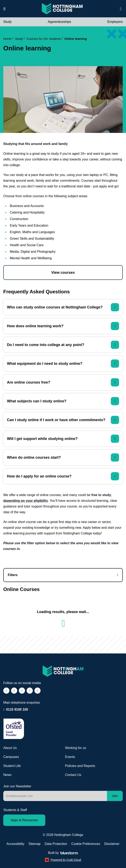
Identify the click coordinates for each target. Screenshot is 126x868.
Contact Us (73, 775)
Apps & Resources (24, 820)
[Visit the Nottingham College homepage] (62, 9)
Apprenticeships (59, 22)
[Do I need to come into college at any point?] (63, 345)
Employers (115, 22)
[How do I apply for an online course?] (63, 476)
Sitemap (35, 844)
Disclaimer (112, 844)
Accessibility (15, 844)
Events (70, 757)
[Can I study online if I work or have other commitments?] (63, 420)
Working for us (76, 748)
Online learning (76, 39)
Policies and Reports (80, 766)
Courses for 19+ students (45, 39)
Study (7, 22)
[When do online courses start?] (63, 457)
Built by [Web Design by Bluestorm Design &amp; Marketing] (63, 853)
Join (115, 796)
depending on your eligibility (26, 501)
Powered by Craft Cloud (63, 860)
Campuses (11, 757)
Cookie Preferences (86, 844)
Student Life (12, 766)
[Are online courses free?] (63, 382)
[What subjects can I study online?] (63, 401)
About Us (10, 748)
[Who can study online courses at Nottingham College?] (63, 307)
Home (8, 39)
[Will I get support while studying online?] (63, 439)
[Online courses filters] (63, 575)
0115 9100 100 (17, 709)
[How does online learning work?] (63, 326)
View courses (63, 273)
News (7, 775)
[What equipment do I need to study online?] (63, 364)
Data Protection (56, 844)
